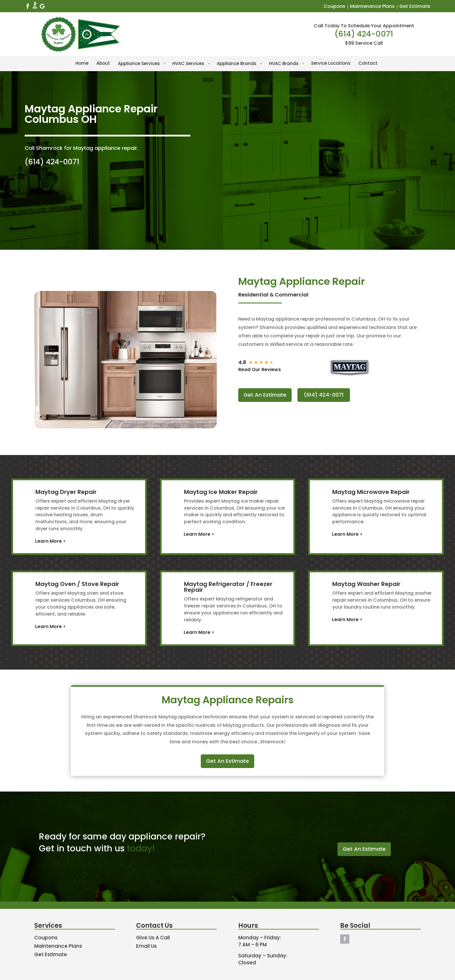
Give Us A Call (153, 938)
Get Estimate (415, 6)
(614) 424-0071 (364, 34)
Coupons (334, 6)
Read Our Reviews (260, 369)
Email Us (146, 946)
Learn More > (50, 541)
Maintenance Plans (372, 6)
